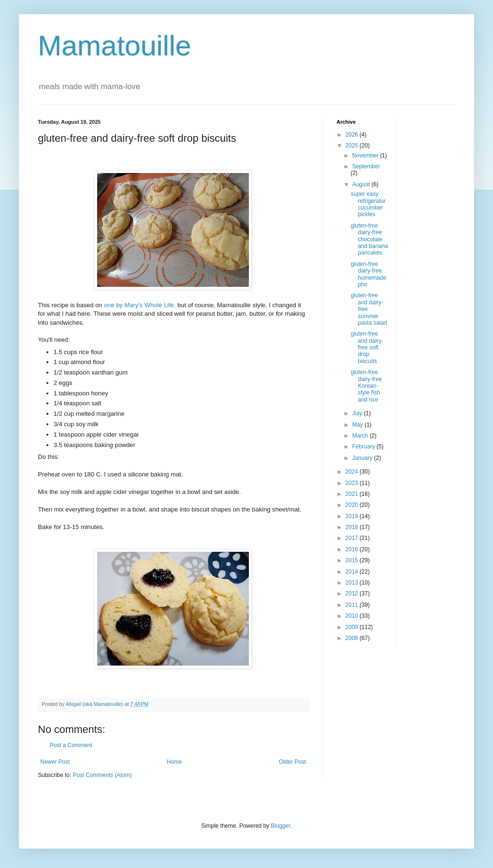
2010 (353, 616)
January (363, 458)
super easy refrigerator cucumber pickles (368, 204)
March (361, 436)
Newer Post (55, 762)
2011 (353, 605)
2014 (353, 572)
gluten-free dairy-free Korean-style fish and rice (366, 386)
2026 (353, 135)
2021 (353, 494)
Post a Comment (71, 745)
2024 (353, 472)
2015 (353, 560)
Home (174, 762)
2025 (353, 146)
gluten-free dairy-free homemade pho (369, 274)
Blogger (280, 826)
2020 (353, 505)
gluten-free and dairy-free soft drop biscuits (367, 347)
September (366, 166)
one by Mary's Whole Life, (140, 305)
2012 (353, 594)
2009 (353, 627)
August (362, 184)
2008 (353, 638)
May (358, 425)
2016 (353, 549)
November (366, 155)
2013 (353, 583)
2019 (353, 516)
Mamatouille (114, 46)
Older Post (292, 762)
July (358, 413)
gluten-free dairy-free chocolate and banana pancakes (369, 239)
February (364, 447)
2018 (353, 527)
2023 (353, 483)
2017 (353, 538)
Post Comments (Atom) (102, 775)
